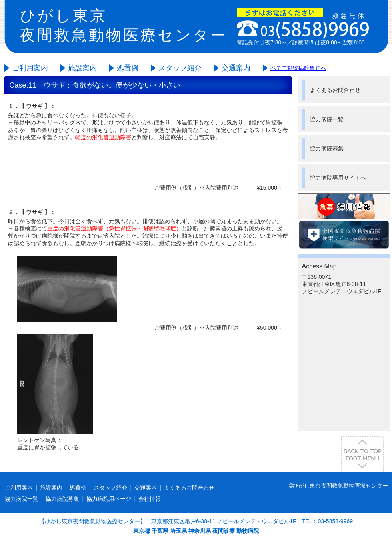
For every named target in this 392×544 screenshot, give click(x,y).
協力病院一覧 (327, 119)
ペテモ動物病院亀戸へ (298, 68)
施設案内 (82, 68)
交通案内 (236, 68)
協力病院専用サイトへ (338, 178)
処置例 (128, 68)
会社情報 (150, 499)
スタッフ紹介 (180, 68)
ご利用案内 (30, 68)
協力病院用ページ (109, 499)
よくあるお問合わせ (335, 90)
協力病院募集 (327, 148)
